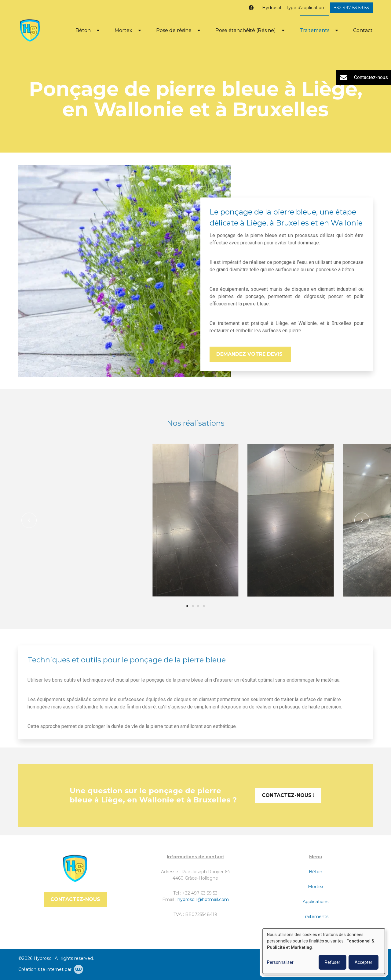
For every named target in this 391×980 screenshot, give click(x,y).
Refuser (333, 962)
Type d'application (305, 8)
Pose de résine (174, 30)
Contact (363, 30)
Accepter (364, 962)
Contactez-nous (75, 899)
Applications (316, 902)
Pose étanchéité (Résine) (246, 30)
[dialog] (324, 951)
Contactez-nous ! (288, 805)
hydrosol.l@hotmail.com (203, 899)
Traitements (314, 30)
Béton (83, 30)
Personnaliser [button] (280, 962)
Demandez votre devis (250, 354)
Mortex (123, 30)
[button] (29, 530)
